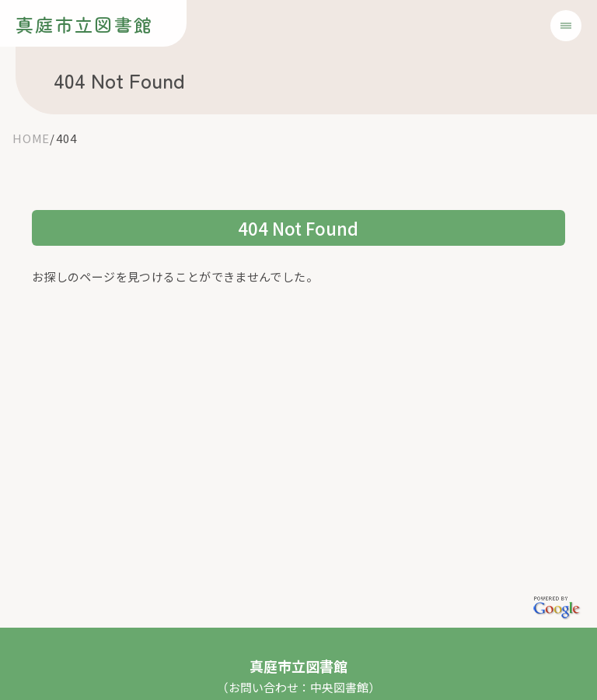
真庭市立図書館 (84, 24)
